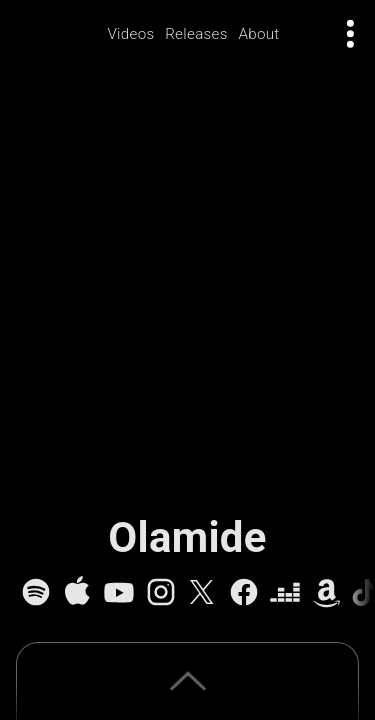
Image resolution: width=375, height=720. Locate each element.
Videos (130, 34)
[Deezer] (285, 592)
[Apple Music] (77, 592)
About (258, 34)
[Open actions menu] (351, 34)
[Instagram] (161, 592)
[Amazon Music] (327, 592)
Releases (196, 34)
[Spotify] (36, 592)
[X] (202, 592)
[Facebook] (244, 592)
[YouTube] (119, 592)
